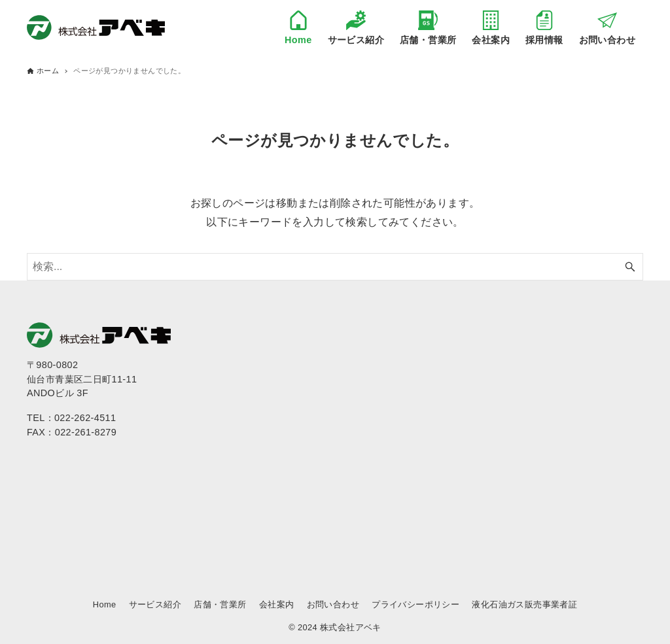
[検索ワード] (335, 267)
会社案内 (277, 604)
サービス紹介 (155, 604)
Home (105, 604)
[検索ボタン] (630, 267)
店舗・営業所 (220, 604)
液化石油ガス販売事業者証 (524, 604)
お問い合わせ (333, 604)
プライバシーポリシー (415, 604)
